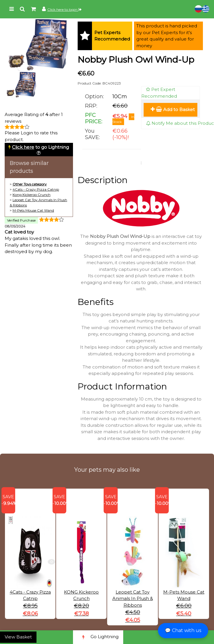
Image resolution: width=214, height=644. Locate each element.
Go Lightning (98, 637)
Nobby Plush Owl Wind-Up (136, 60)
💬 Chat (183, 630)
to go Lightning (40, 147)
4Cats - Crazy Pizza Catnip (36, 189)
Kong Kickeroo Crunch (32, 195)
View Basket (18, 637)
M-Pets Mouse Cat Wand (33, 210)
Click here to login (64, 9)
